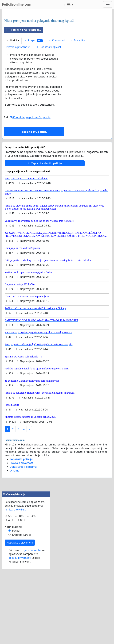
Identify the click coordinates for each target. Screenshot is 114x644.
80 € (23, 605)
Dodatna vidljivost (48, 92)
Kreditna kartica (22, 619)
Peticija (13, 85)
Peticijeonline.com (17, 4)
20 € (33, 601)
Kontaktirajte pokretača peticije (30, 162)
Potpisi (33, 85)
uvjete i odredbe (31, 635)
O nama (14, 515)
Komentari (56, 85)
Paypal (16, 615)
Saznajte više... (15, 594)
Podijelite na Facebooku (23, 74)
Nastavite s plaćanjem (20, 627)
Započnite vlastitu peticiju (45, 208)
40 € (11, 605)
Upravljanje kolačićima (23, 511)
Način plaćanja (13, 611)
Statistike (77, 85)
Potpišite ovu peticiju (34, 176)
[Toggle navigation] (108, 4)
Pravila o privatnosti (18, 92)
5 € (10, 601)
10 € (21, 601)
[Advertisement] (57, 37)
